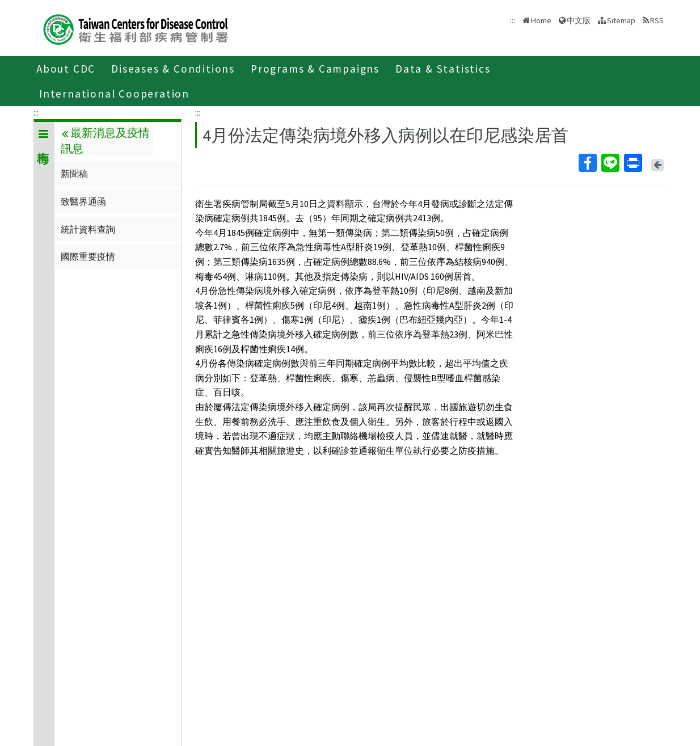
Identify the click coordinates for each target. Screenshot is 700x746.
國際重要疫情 (88, 256)
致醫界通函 (83, 201)
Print (632, 163)
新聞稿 (74, 174)
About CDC (66, 69)
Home (541, 20)
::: (36, 112)
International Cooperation (114, 94)
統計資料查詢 (88, 229)
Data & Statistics (443, 69)
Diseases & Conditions (173, 69)
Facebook (587, 163)
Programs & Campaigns (315, 69)
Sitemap (621, 20)
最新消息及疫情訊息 (105, 141)
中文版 (579, 20)
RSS (657, 20)
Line (610, 163)
